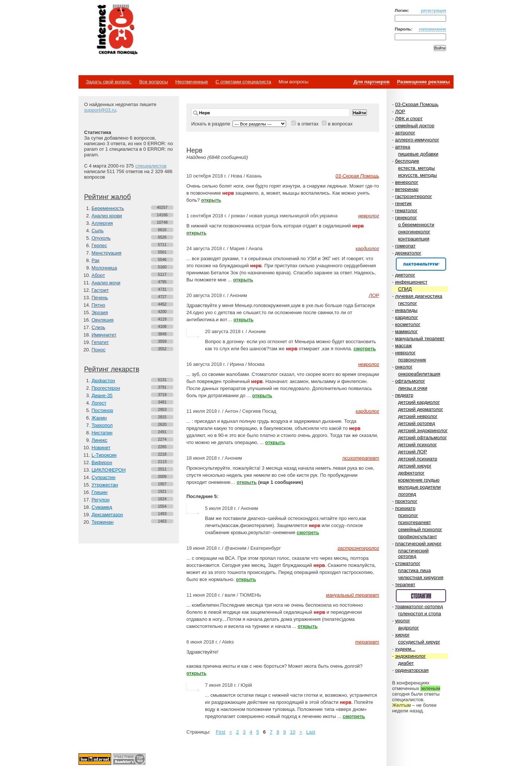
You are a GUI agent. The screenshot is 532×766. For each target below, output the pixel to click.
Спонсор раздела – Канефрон (421, 264)
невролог (405, 353)
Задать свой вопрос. (109, 82)
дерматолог (408, 253)
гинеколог (406, 218)
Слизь (98, 327)
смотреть (365, 349)
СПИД (405, 289)
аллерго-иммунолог (417, 140)
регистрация (433, 10)
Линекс (100, 440)
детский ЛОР (413, 452)
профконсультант (418, 537)
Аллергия (102, 223)
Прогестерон (106, 388)
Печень (100, 298)
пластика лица (414, 570)
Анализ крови (107, 216)
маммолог (406, 331)
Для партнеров (371, 82)
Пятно (98, 305)
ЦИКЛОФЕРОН (109, 470)
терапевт (405, 585)
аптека (403, 147)
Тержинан (102, 522)
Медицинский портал (117, 30)
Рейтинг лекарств (112, 369)
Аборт (98, 275)
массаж (403, 346)
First (220, 732)
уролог (403, 621)
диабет (406, 663)
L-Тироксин (104, 455)
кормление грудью (419, 480)
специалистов (151, 166)
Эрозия (100, 312)
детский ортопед (416, 423)
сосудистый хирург (419, 642)
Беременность (108, 208)
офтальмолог (410, 381)
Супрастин (103, 477)
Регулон (100, 500)
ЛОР (400, 111)
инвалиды (406, 310)
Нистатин (102, 433)
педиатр (404, 395)
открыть (211, 200)
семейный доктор (415, 126)
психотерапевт (414, 522)
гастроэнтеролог (414, 196)
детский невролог (418, 416)
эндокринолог (411, 656)
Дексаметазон (107, 515)
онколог (404, 367)
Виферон (102, 462)
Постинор (102, 410)
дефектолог (411, 473)
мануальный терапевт (420, 339)
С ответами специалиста (243, 82)
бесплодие (407, 161)
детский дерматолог (421, 409)
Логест (99, 403)
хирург (402, 635)
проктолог (406, 501)
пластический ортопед (413, 553)
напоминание (432, 29)
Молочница (104, 268)
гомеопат (405, 246)
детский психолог (417, 445)
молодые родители (419, 487)
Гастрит (100, 290)
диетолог (405, 275)
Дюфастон (103, 381)
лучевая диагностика (419, 296)
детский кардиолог (419, 402)
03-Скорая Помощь (417, 104)
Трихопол (102, 425)
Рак (95, 260)
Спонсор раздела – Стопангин (421, 596)
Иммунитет (104, 335)
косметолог (408, 324)
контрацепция (414, 239)
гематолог (406, 210)
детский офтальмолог (422, 438)
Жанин (99, 418)
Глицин (100, 492)
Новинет (101, 448)
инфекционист (411, 282)
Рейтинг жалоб (108, 197)
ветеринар (407, 189)
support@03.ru (100, 110)
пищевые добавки (418, 154)
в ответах (308, 124)
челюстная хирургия (421, 577)
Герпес (99, 245)
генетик (403, 203)
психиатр (405, 508)
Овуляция (102, 320)
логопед (407, 494)
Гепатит (100, 342)
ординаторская (412, 670)
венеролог (407, 182)
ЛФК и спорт (409, 119)
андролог (408, 628)
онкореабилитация (419, 374)
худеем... (405, 649)
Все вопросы (153, 82)
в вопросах (340, 124)
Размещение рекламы (423, 82)
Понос (98, 350)
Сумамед (102, 507)
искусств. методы (417, 175)
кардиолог (407, 317)
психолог (408, 515)
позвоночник (412, 360)
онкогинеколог (414, 232)
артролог (405, 133)
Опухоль (101, 238)
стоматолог (408, 563)
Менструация (106, 253)
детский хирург (415, 466)
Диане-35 (102, 395)
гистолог (408, 303)
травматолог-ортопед (419, 607)
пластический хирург (418, 544)
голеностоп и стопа (420, 614)
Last (311, 732)
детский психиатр (418, 459)
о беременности (416, 225)
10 (292, 732)
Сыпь (98, 231)
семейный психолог (420, 529)
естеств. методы (416, 168)
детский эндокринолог (423, 430)
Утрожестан (105, 485)
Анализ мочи (106, 283)
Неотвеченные (192, 82)
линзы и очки (413, 388)
